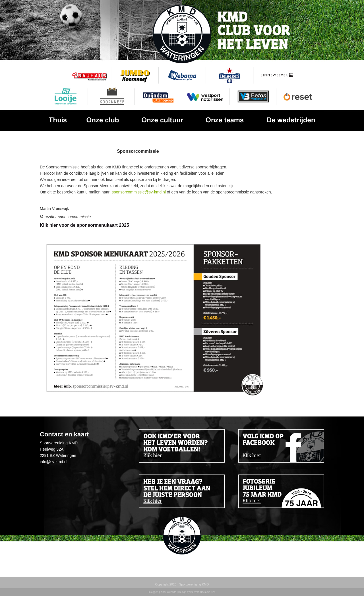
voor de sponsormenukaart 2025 (84, 225)
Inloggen (153, 592)
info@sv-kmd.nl (54, 462)
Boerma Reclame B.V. (203, 592)
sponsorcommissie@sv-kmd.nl (139, 192)
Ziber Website (168, 592)
